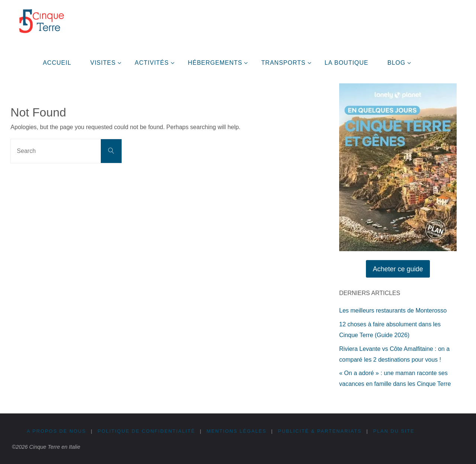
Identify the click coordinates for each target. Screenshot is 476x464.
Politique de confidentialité (147, 431)
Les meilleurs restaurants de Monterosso (393, 311)
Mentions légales (237, 431)
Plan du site (395, 431)
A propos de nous (57, 431)
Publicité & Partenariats (321, 431)
